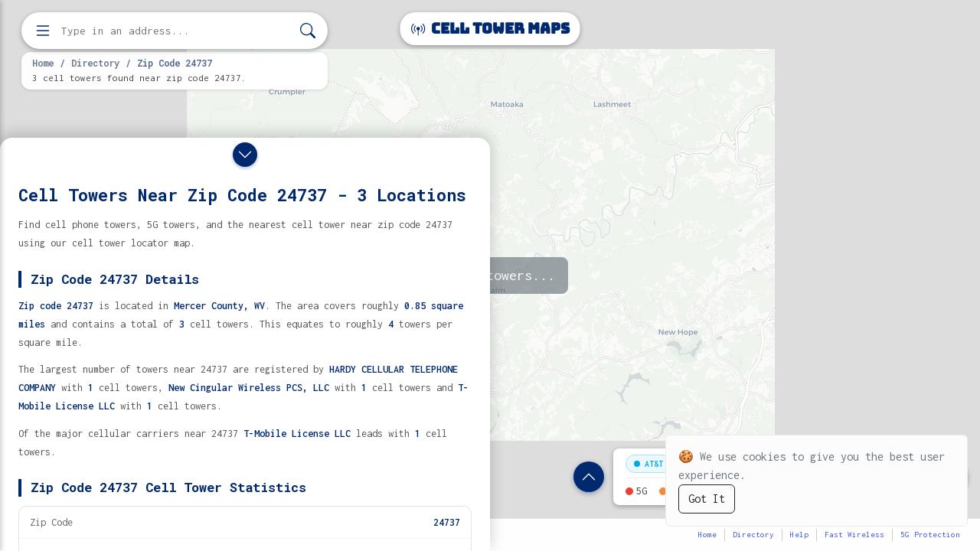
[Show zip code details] (589, 477)
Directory (95, 63)
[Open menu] (43, 31)
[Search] (308, 31)
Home (43, 63)
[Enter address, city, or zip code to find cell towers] (176, 31)
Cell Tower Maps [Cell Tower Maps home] (490, 29)
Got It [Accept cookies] (707, 499)
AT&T (648, 464)
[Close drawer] (245, 155)
